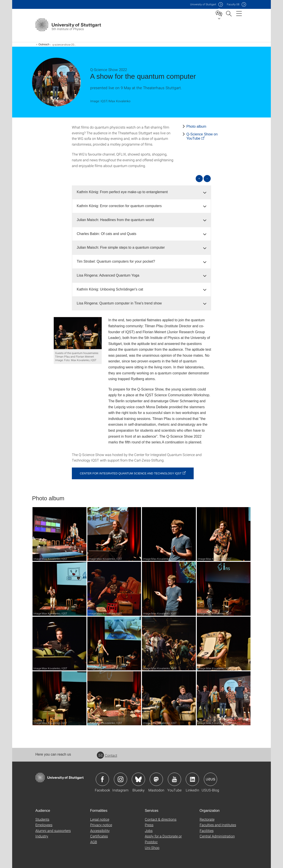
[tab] (141, 192)
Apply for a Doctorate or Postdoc (163, 839)
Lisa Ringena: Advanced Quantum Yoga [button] (108, 275)
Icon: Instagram (120, 779)
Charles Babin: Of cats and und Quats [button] (106, 234)
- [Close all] (207, 178)
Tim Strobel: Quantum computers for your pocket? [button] (116, 261)
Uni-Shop (152, 848)
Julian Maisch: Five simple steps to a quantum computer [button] (121, 247)
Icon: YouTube (174, 779)
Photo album (196, 126)
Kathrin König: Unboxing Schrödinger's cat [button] (110, 289)
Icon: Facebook (102, 779)
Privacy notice (101, 825)
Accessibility (100, 830)
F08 (233, 4)
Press (149, 825)
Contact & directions (161, 819)
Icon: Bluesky (138, 779)
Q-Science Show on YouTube (202, 136)
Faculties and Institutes (218, 825)
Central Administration (217, 836)
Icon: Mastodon (156, 779)
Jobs (149, 830)
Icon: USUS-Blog (210, 779)
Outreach (44, 44)
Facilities (207, 830)
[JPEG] (78, 333)
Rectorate (207, 819)
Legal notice (100, 819)
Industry (42, 836)
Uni (203, 4)
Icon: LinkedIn (192, 779)
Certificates (99, 836)
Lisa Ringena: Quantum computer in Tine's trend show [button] (119, 303)
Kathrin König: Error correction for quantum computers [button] (119, 206)
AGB (94, 842)
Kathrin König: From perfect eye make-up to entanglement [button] (122, 192)
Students (42, 819)
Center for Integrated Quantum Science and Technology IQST (131, 473)
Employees (44, 825)
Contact (107, 755)
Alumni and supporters (53, 830)
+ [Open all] (199, 178)
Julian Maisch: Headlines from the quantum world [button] (115, 220)
